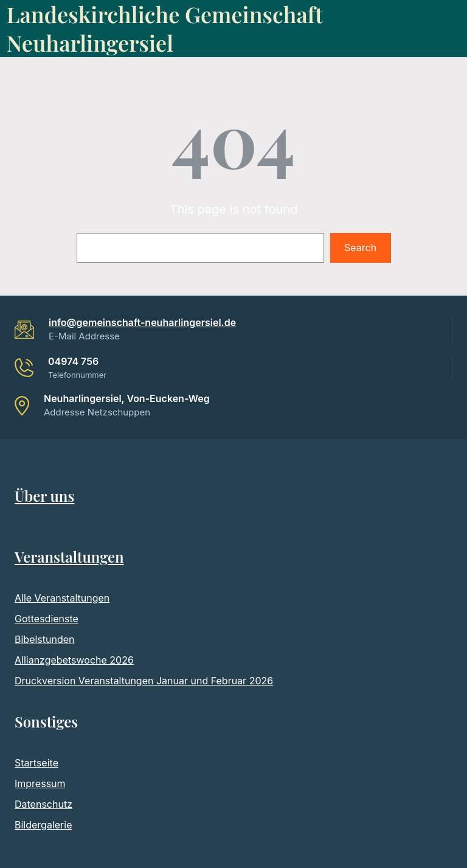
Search (360, 248)
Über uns (44, 496)
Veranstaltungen (69, 557)
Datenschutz (43, 804)
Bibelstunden (45, 639)
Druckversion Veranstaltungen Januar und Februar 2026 (144, 681)
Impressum (40, 783)
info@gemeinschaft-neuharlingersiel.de (142, 322)
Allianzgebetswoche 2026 (74, 660)
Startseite (36, 763)
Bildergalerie (43, 825)
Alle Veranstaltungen (62, 598)
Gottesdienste (47, 619)
